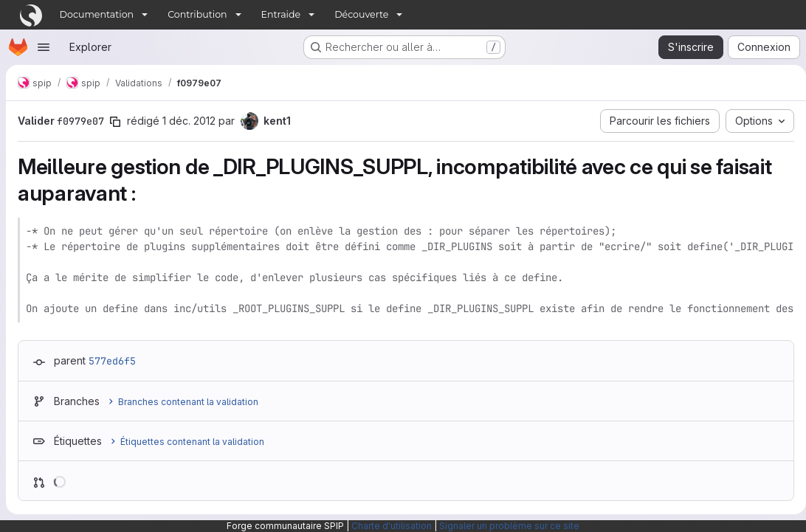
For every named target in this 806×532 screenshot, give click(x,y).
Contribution (197, 14)
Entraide (281, 14)
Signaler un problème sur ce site (509, 526)
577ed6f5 (112, 361)
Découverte (361, 14)
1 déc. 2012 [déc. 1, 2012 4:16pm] (189, 121)
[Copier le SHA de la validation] (115, 122)
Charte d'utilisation (392, 526)
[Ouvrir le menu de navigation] (44, 47)
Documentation (97, 14)
